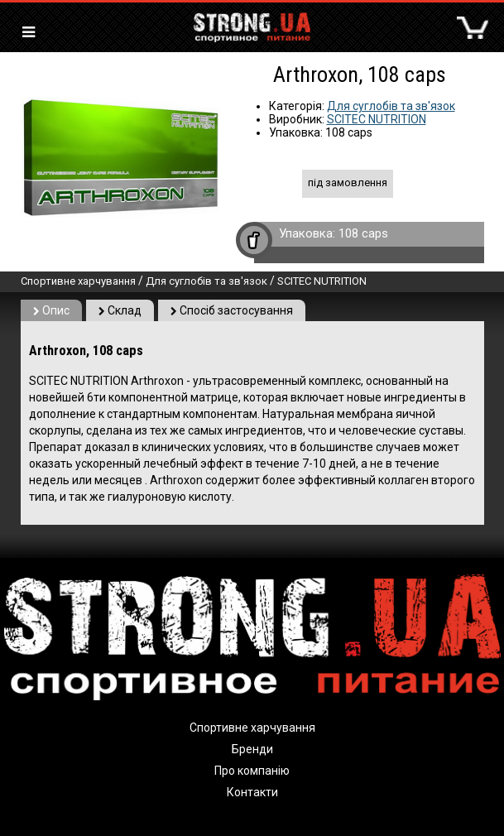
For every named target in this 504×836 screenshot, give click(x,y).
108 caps (363, 233)
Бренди (252, 749)
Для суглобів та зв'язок (391, 106)
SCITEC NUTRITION (377, 119)
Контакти (252, 792)
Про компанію (252, 771)
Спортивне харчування (78, 281)
